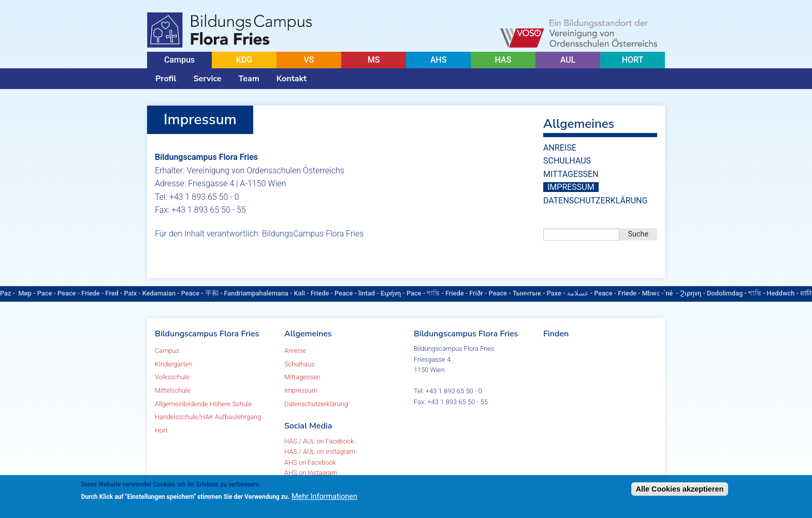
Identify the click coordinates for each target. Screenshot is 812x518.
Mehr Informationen (324, 497)
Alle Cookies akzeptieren (680, 489)
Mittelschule (172, 390)
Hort (161, 430)
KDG (244, 60)
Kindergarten (173, 364)
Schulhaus (567, 161)
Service (207, 79)
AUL (568, 60)
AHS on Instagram (311, 473)
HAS (503, 60)
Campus (179, 60)
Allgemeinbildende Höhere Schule (203, 404)
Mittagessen (571, 174)
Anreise (560, 148)
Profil (166, 79)
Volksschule (172, 377)
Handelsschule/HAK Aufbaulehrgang (208, 417)
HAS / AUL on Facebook (319, 441)
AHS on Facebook (310, 462)
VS (309, 60)
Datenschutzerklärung (595, 201)
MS (374, 60)
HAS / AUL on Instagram (320, 452)
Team (249, 79)
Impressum (571, 187)
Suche (639, 234)
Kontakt (292, 79)
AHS (439, 60)
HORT (633, 60)
